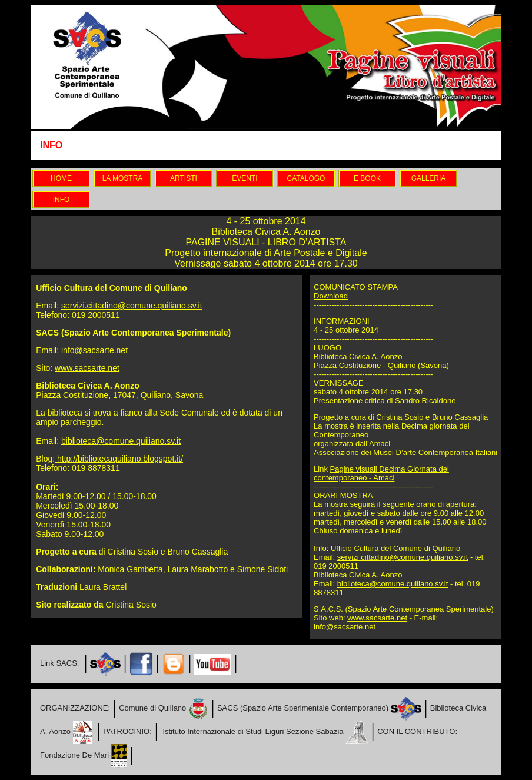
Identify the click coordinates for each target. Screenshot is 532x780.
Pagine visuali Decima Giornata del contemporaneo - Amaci (381, 473)
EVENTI (245, 178)
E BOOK (367, 178)
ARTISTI (184, 178)
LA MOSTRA (123, 178)
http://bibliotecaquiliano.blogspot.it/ (119, 459)
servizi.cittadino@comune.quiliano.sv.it (132, 306)
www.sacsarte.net (87, 368)
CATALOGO (306, 178)
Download (331, 296)
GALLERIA (429, 178)
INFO (61, 200)
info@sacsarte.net (94, 350)
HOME (61, 178)
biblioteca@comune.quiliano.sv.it (121, 441)
